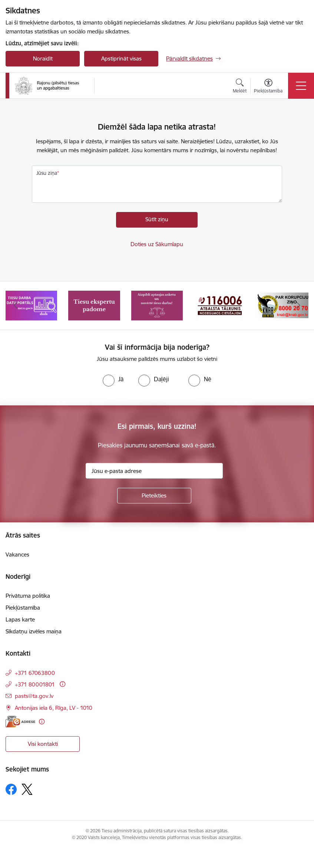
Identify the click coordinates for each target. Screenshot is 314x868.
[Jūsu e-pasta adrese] (154, 471)
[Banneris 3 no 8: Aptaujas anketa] (157, 305)
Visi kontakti (43, 744)
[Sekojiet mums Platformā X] (27, 789)
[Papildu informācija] (62, 684)
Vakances (17, 554)
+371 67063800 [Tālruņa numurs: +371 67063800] (35, 673)
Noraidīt (43, 58)
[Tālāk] (298, 306)
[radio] (113, 379)
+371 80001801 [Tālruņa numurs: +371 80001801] (35, 684)
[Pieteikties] (154, 496)
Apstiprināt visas (121, 58)
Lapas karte (20, 619)
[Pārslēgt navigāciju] (301, 86)
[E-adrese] (20, 722)
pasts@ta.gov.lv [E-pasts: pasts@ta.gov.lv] (34, 696)
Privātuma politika (28, 596)
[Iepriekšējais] (16, 306)
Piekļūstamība (23, 608)
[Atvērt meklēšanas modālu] (240, 87)
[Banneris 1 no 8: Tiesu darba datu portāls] (31, 305)
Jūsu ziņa (47, 173)
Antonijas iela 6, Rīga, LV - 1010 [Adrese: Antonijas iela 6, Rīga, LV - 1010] (54, 708)
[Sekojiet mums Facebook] (11, 789)
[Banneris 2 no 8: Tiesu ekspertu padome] (94, 305)
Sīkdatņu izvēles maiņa (34, 631)
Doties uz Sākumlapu (157, 244)
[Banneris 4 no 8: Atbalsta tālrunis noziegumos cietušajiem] (220, 305)
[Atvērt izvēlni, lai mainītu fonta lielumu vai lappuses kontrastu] (268, 87)
